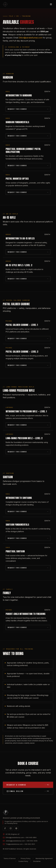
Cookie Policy (23, 861)
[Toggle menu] (51, 4)
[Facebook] (5, 828)
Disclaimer (37, 861)
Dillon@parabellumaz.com (30, 38)
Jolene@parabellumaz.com (22, 841)
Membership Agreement (44, 858)
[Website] (16, 828)
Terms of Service (10, 858)
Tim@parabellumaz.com (20, 844)
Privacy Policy (26, 858)
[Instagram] (11, 828)
